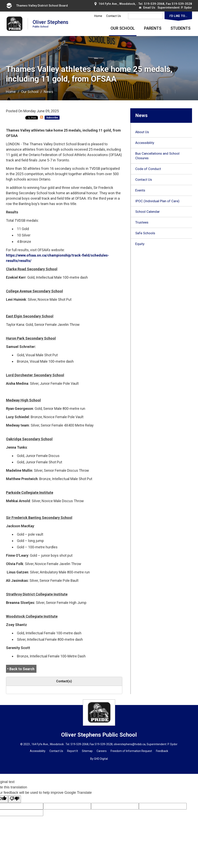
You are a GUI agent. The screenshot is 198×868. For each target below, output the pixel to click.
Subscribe (52, 118)
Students (180, 28)
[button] (154, 91)
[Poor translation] (15, 799)
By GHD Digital (99, 759)
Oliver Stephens (50, 24)
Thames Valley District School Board (37, 6)
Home (98, 16)
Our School (123, 28)
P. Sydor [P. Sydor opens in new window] (187, 8)
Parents (153, 28)
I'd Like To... (178, 16)
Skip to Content (0, 0)
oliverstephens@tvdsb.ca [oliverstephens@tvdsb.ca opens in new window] (130, 744)
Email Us (147, 8)
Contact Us (114, 16)
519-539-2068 (154, 4)
